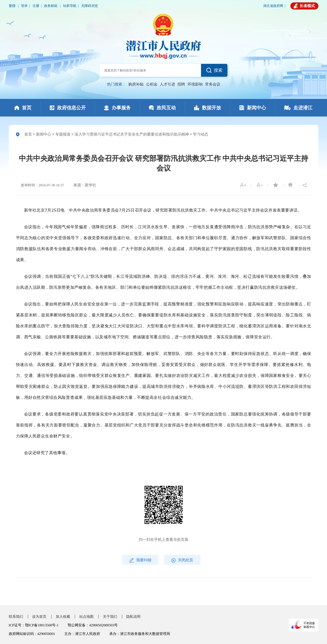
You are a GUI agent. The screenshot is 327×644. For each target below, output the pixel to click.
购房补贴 (136, 84)
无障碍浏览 (90, 6)
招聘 (181, 84)
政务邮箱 (51, 6)
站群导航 (70, 6)
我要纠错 (140, 560)
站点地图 (86, 617)
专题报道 (63, 134)
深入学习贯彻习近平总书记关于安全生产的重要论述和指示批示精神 (132, 134)
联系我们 (16, 617)
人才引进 (167, 84)
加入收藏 (63, 617)
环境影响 (195, 84)
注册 (36, 6)
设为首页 (39, 617)
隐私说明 (133, 617)
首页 (28, 134)
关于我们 (110, 617)
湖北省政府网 (273, 6)
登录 (24, 6)
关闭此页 (182, 560)
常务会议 (213, 84)
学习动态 (201, 134)
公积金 (152, 84)
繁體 (13, 6)
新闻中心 (44, 134)
